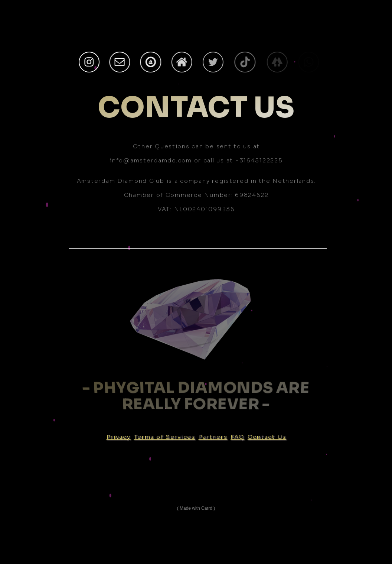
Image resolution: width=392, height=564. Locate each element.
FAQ (237, 437)
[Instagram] (89, 62)
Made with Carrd (196, 508)
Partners (213, 437)
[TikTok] (247, 62)
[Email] (120, 62)
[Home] (183, 62)
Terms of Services (164, 437)
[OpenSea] (151, 62)
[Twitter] (215, 62)
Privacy (119, 437)
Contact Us (267, 437)
